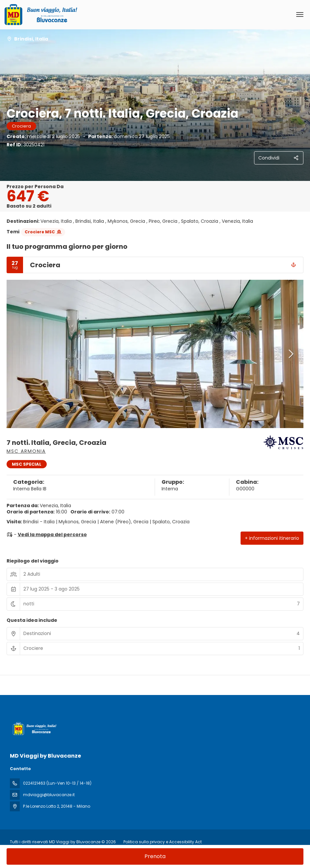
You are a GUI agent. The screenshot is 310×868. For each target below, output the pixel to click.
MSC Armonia (26, 451)
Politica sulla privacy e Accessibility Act (163, 842)
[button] (290, 354)
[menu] (300, 14)
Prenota (155, 856)
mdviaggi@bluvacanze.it (49, 795)
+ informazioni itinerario (272, 538)
